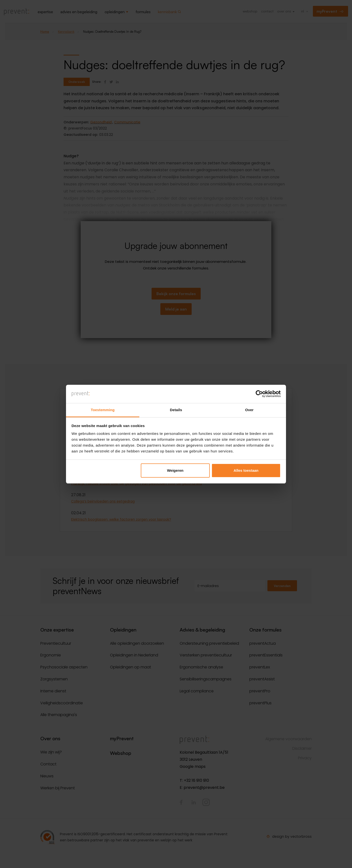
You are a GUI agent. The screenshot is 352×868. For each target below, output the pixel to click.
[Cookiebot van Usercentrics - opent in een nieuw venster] (259, 394)
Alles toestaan (246, 471)
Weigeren (175, 471)
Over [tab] (249, 410)
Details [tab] (176, 410)
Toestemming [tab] (103, 410)
